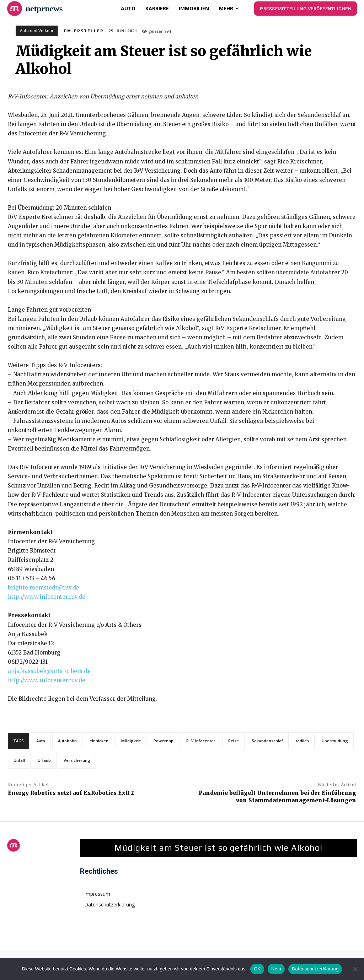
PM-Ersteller (84, 31)
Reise (234, 741)
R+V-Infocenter (201, 741)
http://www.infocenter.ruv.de (47, 597)
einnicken (99, 741)
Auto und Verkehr (37, 31)
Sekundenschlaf (267, 741)
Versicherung (77, 760)
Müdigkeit (131, 741)
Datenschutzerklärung (315, 969)
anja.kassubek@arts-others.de (49, 671)
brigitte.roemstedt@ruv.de (44, 588)
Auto (41, 741)
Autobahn (67, 741)
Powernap (164, 741)
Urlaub (44, 760)
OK (257, 969)
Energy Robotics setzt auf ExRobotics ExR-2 (71, 793)
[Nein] (355, 969)
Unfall (19, 760)
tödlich (302, 741)
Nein (276, 969)
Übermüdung (335, 741)
